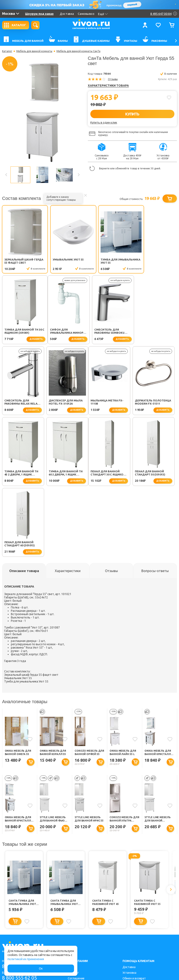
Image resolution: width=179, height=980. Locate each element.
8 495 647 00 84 (21, 896)
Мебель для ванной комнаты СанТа (78, 51)
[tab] (24, 501)
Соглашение (76, 908)
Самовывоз (86, 14)
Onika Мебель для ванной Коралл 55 (53, 682)
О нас (72, 897)
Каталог (7, 51)
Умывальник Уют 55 (64, 259)
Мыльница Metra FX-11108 (21, 403)
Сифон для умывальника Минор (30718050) (21, 332)
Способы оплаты (134, 926)
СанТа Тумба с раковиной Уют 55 (147, 832)
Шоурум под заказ (39, 14)
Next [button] (78, 175)
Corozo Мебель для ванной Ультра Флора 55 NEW (124, 749)
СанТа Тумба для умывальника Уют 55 (64, 832)
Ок (41, 969)
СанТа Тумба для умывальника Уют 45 (22, 832)
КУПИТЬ (132, 114)
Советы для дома (135, 920)
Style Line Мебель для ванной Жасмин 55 (157, 749)
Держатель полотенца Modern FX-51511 (67, 403)
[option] (42, 112)
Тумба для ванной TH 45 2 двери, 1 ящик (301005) (110, 403)
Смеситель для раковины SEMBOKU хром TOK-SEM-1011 (64, 332)
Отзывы (113, 79)
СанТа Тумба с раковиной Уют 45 (105, 832)
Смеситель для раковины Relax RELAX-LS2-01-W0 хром (111, 332)
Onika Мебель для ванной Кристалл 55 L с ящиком (18, 749)
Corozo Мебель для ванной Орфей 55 (89, 682)
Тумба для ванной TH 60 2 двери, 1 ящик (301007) (154, 403)
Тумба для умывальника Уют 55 (109, 261)
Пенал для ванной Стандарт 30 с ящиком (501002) (22, 474)
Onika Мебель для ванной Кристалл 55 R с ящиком (158, 683)
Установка (129, 903)
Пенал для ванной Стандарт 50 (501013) (64, 474)
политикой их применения (26, 959)
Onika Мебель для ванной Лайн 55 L (123, 682)
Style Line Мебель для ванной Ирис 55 (89, 749)
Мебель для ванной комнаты (34, 51)
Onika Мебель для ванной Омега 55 (18, 682)
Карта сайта (76, 920)
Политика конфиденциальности (90, 914)
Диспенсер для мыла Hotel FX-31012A (154, 332)
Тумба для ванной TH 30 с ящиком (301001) (154, 261)
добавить (165, 269)
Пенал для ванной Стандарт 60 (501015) (108, 474)
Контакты (74, 926)
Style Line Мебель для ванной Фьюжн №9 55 (54, 749)
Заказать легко (133, 914)
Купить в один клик (104, 123)
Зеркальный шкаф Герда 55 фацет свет (20, 261)
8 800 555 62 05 (21, 908)
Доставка (67, 14)
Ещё (103, 14)
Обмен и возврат (134, 908)
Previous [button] (6, 175)
